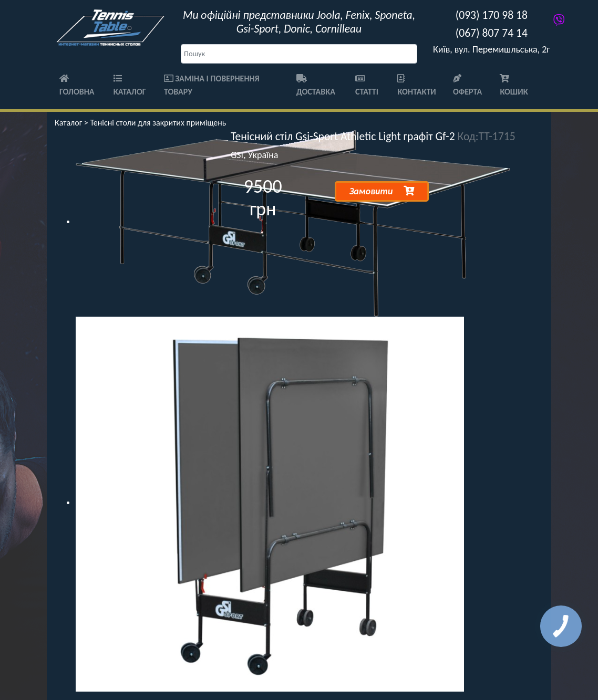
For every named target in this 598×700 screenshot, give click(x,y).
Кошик (514, 86)
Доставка (316, 86)
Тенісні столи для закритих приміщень (158, 123)
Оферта (467, 86)
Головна (77, 86)
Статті (367, 86)
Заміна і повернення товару (212, 85)
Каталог (130, 86)
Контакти (416, 86)
